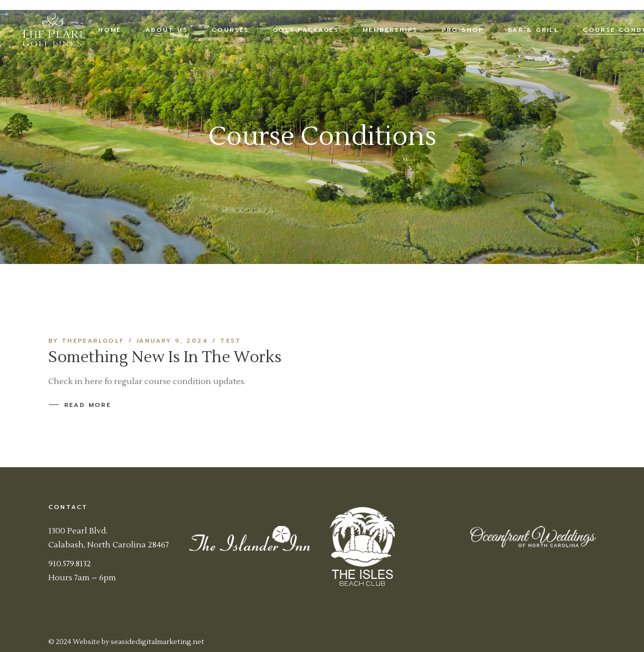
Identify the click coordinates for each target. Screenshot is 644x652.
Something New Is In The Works (165, 357)
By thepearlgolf (86, 341)
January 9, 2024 (172, 341)
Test (231, 341)
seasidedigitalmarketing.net (157, 642)
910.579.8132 (70, 564)
